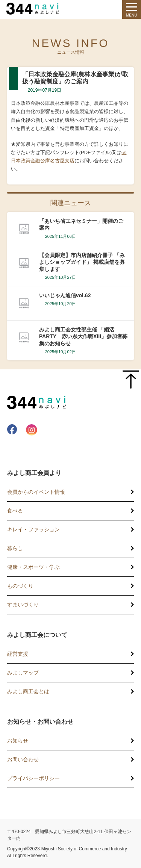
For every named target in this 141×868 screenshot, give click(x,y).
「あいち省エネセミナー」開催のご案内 (81, 224)
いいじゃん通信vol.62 (65, 295)
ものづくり (20, 586)
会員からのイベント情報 (36, 492)
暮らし (15, 548)
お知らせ (18, 741)
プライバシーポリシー (33, 778)
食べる (15, 511)
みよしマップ (23, 673)
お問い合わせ (23, 759)
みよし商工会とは (28, 691)
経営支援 (18, 654)
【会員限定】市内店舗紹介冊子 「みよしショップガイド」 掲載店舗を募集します (82, 262)
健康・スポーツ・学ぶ (33, 567)
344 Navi (35, 9)
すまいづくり (23, 605)
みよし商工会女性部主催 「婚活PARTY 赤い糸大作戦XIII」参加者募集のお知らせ (83, 336)
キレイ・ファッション (33, 529)
